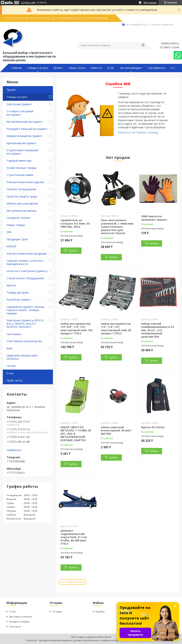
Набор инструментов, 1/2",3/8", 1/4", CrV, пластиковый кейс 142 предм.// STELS (76, 329)
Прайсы (100, 612)
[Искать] (143, 45)
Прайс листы (14, 380)
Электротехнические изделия (25, 182)
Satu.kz (108, 637)
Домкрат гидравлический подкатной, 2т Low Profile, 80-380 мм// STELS (74, 537)
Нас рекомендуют (131, 68)
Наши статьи (77, 68)
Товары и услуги (37, 68)
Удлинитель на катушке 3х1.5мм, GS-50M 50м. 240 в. (76, 223)
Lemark (11, 366)
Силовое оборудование (22, 189)
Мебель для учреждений (22, 203)
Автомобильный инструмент (25, 122)
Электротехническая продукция (27, 254)
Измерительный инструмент (25, 136)
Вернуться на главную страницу (138, 132)
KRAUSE (11, 246)
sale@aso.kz (14, 450)
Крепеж (11, 285)
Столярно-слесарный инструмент (20, 113)
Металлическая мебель (22, 211)
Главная (16, 68)
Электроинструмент (19, 104)
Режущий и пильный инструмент (27, 129)
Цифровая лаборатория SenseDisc (22, 357)
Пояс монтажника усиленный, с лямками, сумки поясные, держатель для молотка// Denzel (117, 227)
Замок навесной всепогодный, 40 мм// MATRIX (116, 430)
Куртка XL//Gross (153, 427)
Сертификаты (156, 68)
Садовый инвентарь (19, 161)
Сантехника (14, 334)
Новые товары (16, 225)
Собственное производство (24, 341)
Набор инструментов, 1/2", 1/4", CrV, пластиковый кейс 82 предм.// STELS (116, 329)
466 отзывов (150, 3)
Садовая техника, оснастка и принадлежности (25, 262)
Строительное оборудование (25, 278)
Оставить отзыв (169, 47)
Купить (73, 251)
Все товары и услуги (73, 582)
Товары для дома (18, 292)
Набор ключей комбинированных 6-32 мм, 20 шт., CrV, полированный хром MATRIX (157, 330)
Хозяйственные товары (21, 168)
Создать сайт (28, 3)
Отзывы (57, 612)
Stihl (9, 232)
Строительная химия (20, 175)
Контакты (15, 627)
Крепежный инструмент (22, 143)
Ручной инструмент (19, 300)
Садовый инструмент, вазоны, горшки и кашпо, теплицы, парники (26, 310)
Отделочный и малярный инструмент (22, 152)
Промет (58, 68)
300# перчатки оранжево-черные (154, 218)
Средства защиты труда (22, 196)
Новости (96, 68)
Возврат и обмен (19, 622)
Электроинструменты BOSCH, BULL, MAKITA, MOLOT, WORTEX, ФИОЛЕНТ (25, 324)
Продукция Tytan (17, 239)
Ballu (9, 348)
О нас (111, 68)
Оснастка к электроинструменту (27, 271)
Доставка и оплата (21, 617)
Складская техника (18, 218)
